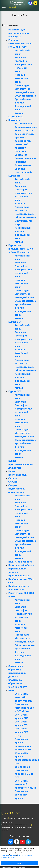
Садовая (20, 169)
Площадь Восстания (21, 153)
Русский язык (23, 99)
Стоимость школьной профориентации (25, 784)
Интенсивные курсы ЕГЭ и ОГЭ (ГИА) (21, 45)
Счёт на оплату (18, 687)
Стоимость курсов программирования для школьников (25, 760)
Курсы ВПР (15, 176)
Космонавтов (23, 141)
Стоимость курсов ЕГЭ (21, 723)
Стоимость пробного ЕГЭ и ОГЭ (24, 774)
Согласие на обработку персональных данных (17, 671)
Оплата (13, 478)
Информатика (23, 64)
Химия (19, 113)
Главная (13, 40)
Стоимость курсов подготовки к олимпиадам (23, 744)
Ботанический (23, 123)
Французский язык (23, 108)
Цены (12, 690)
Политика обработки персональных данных (21, 569)
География (21, 61)
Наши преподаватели (18, 473)
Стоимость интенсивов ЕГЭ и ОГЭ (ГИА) (24, 708)
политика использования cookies (15, 855)
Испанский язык (21, 69)
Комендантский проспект (24, 136)
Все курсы (14, 36)
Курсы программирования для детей (20, 464)
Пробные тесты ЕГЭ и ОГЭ (21, 581)
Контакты (14, 120)
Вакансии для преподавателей (19, 31)
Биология (20, 57)
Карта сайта (16, 116)
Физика (19, 103)
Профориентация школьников (19, 588)
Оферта (13, 485)
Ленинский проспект (22, 146)
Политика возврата (20, 562)
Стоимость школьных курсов (21, 795)
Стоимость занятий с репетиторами (24, 697)
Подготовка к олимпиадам (16, 490)
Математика (22, 89)
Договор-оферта (7, 822)
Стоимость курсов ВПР (21, 716)
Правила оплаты (19, 575)
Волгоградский (24, 130)
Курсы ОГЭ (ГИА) (15, 818)
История (20, 75)
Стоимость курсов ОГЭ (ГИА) (21, 732)
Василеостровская (25, 127)
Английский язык (22, 52)
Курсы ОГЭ (15, 391)
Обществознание (25, 96)
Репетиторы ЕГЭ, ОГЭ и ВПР (21, 595)
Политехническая (25, 158)
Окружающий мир (23, 223)
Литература (22, 85)
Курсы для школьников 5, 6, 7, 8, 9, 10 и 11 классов (21, 249)
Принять (20, 863)
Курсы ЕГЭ (15, 322)
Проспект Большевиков (23, 163)
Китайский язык (21, 80)
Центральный (23, 172)
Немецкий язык (24, 92)
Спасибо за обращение (15, 682)
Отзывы (13, 482)
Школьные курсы (27, 818)
